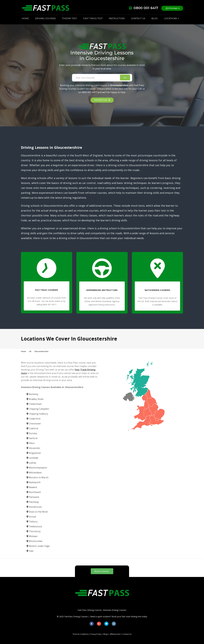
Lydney (31, 463)
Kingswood (34, 453)
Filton (31, 443)
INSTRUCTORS (117, 18)
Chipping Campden (38, 409)
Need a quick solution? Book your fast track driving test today (119, 616)
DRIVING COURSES (45, 18)
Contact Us (127, 634)
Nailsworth (34, 482)
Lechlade (32, 458)
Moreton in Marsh (37, 477)
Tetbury (32, 522)
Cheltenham (34, 404)
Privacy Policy (96, 634)
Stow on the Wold (37, 512)
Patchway (33, 502)
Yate (30, 551)
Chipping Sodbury (37, 414)
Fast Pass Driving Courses (90, 610)
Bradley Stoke (35, 399)
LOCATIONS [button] (171, 18)
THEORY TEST (69, 18)
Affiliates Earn (115, 634)
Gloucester (33, 448)
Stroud (31, 517)
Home (24, 351)
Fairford (32, 438)
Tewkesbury (34, 526)
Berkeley (32, 394)
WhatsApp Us (173, 8)
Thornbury (34, 531)
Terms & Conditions (81, 634)
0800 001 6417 (89, 92)
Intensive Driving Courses (115, 610)
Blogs (106, 634)
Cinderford (33, 419)
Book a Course (102, 571)
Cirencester (34, 424)
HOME (25, 18)
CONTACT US (138, 18)
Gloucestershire (41, 351)
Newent (32, 487)
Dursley (32, 433)
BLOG (155, 18)
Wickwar (32, 536)
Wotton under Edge (38, 546)
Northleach (34, 492)
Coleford (32, 428)
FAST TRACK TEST (93, 18)
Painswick (33, 497)
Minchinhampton (37, 468)
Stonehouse (34, 507)
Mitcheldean (34, 473)
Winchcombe (35, 541)
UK (30, 351)
